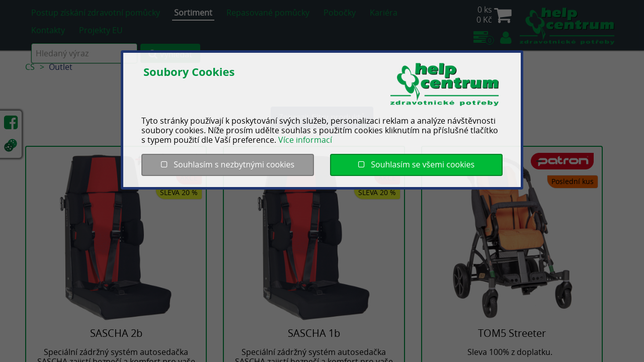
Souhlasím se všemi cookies (416, 164)
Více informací (305, 140)
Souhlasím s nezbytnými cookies (228, 164)
